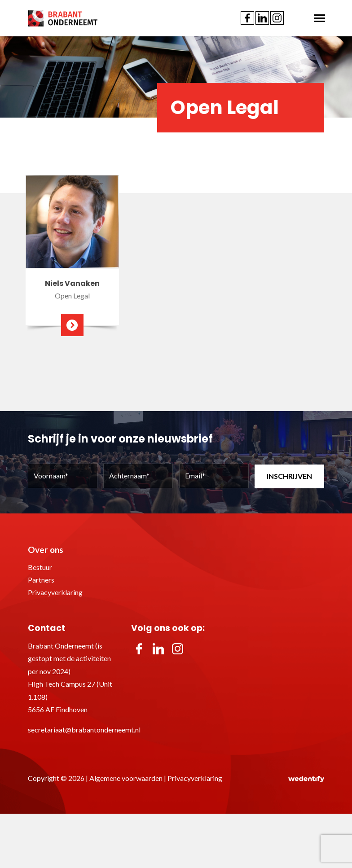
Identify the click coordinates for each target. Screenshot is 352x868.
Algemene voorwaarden (126, 778)
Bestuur (40, 567)
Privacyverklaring (55, 592)
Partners (41, 580)
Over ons (46, 550)
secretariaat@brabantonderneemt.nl (84, 730)
